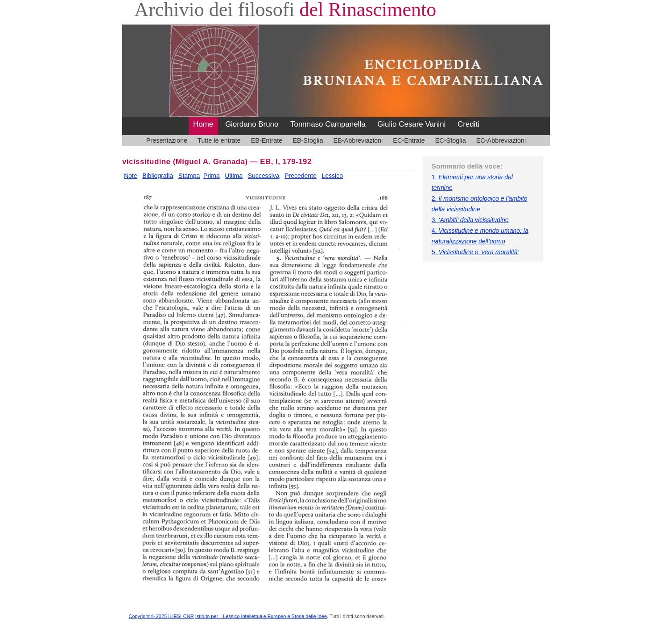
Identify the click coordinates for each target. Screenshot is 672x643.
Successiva (264, 176)
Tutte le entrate (219, 140)
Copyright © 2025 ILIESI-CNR (161, 616)
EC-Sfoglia (451, 140)
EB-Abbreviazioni (358, 140)
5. (475, 252)
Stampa (189, 176)
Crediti (468, 124)
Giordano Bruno (252, 124)
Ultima (234, 176)
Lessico (332, 176)
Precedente (301, 176)
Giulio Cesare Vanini (411, 124)
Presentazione (167, 140)
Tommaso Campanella (328, 124)
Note (131, 176)
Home (203, 124)
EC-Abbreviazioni (501, 140)
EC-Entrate (409, 140)
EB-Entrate (267, 140)
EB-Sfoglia (308, 140)
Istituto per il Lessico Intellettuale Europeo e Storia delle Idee (261, 616)
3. (470, 220)
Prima (212, 176)
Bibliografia (158, 176)
